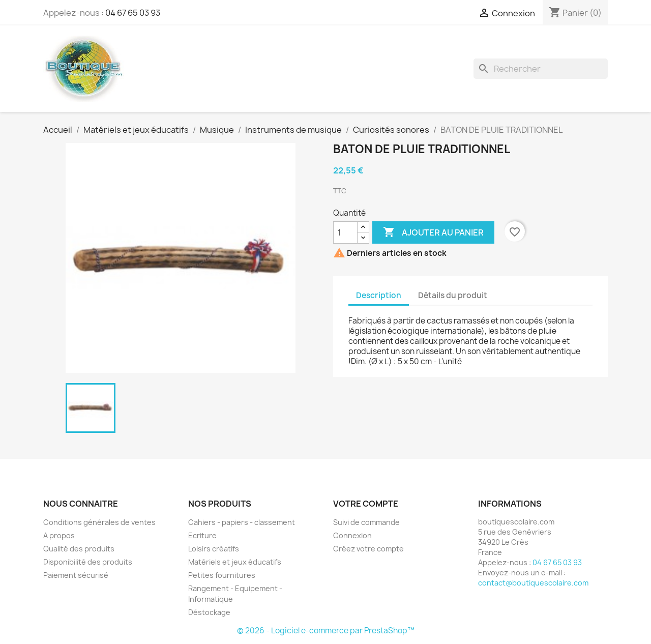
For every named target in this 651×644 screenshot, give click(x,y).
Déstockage (209, 612)
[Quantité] (345, 232)
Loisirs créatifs (214, 549)
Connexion (352, 535)
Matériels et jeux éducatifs (235, 562)
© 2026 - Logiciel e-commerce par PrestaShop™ (326, 631)
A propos (59, 535)
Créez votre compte (368, 549)
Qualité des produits (79, 549)
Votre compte (366, 504)
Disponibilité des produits (88, 562)
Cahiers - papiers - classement (242, 522)
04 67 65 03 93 (133, 13)
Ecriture (202, 535)
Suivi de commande (366, 522)
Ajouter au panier (433, 232)
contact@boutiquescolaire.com (533, 583)
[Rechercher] (541, 69)
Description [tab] (379, 295)
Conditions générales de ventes (99, 522)
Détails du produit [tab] (453, 295)
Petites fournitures (222, 575)
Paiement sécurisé (76, 575)
